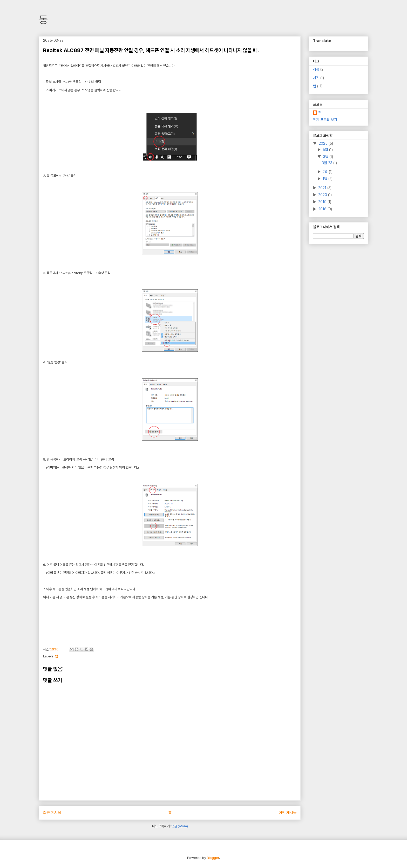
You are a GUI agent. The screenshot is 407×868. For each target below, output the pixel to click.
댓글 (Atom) (180, 826)
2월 (326, 172)
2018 (323, 209)
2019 (323, 202)
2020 (323, 195)
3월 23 (328, 163)
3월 (326, 157)
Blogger (213, 858)
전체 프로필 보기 (325, 120)
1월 (325, 179)
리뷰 (316, 69)
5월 (326, 150)
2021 (323, 188)
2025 (324, 143)
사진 (316, 78)
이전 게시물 (287, 813)
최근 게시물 (52, 813)
